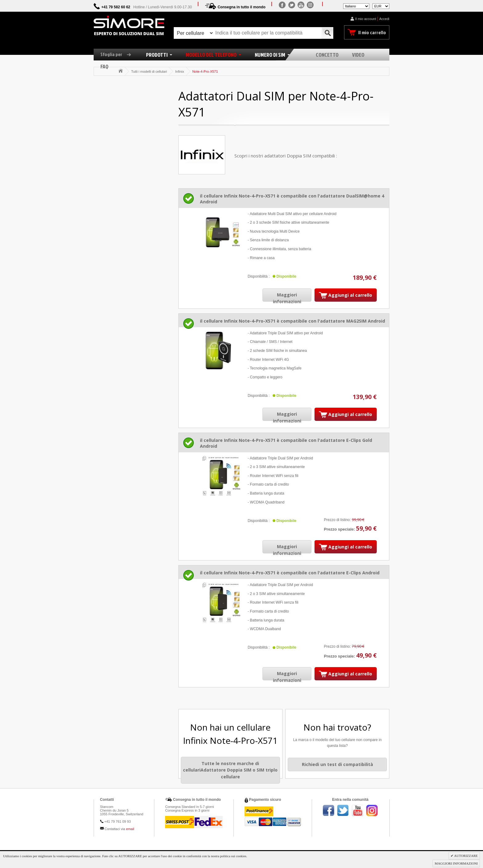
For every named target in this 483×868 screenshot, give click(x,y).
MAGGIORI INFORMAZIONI (456, 863)
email (130, 829)
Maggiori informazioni (287, 298)
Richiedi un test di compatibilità (337, 764)
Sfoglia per (118, 54)
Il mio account (366, 19)
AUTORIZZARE (466, 856)
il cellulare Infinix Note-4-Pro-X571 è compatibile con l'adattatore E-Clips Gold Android (286, 443)
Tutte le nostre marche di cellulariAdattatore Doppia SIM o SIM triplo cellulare (230, 770)
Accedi (384, 19)
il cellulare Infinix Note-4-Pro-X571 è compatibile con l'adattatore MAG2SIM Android (292, 321)
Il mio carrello (372, 32)
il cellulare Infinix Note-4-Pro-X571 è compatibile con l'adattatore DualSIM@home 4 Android (292, 199)
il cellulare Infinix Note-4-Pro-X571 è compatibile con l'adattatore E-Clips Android (290, 573)
